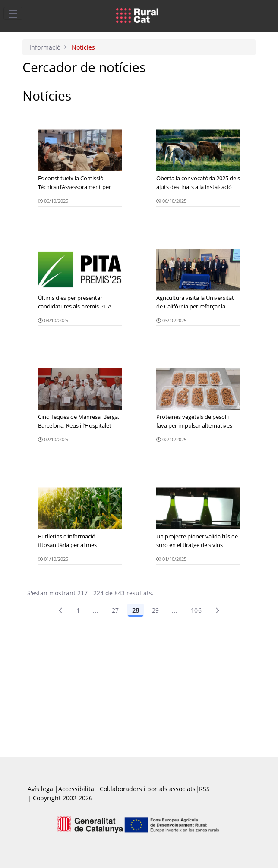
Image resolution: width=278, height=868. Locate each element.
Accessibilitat (77, 789)
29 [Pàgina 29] (156, 610)
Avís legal (41, 789)
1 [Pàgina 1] (78, 610)
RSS (204, 789)
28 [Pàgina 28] (136, 610)
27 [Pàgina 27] (115, 610)
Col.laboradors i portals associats (148, 789)
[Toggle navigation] (13, 13)
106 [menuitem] (196, 610)
